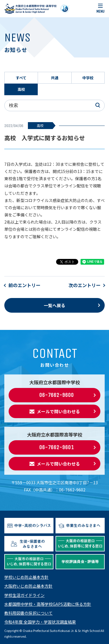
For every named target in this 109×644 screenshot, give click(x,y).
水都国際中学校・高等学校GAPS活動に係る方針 (48, 604)
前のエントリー (24, 285)
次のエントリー (85, 285)
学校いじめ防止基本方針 (26, 577)
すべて (21, 78)
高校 (21, 89)
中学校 (88, 78)
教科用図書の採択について (28, 613)
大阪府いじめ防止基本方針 (28, 586)
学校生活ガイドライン (24, 595)
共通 (55, 78)
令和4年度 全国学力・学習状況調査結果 (40, 622)
